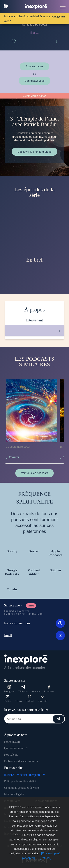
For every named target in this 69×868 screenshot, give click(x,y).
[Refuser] (46, 858)
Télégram (23, 689)
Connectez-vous (34, 81)
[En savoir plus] (51, 853)
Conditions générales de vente (22, 788)
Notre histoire (12, 742)
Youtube (36, 692)
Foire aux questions (35, 623)
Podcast (30, 699)
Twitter (8, 699)
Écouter (14, 457)
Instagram (9, 689)
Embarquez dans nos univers (21, 761)
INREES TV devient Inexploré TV (25, 775)
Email (35, 635)
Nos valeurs (11, 755)
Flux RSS (42, 699)
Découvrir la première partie (34, 152)
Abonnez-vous (35, 66)
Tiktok (19, 701)
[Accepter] (29, 858)
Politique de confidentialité (20, 781)
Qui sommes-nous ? (16, 748)
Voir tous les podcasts (35, 473)
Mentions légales (14, 794)
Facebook (49, 689)
